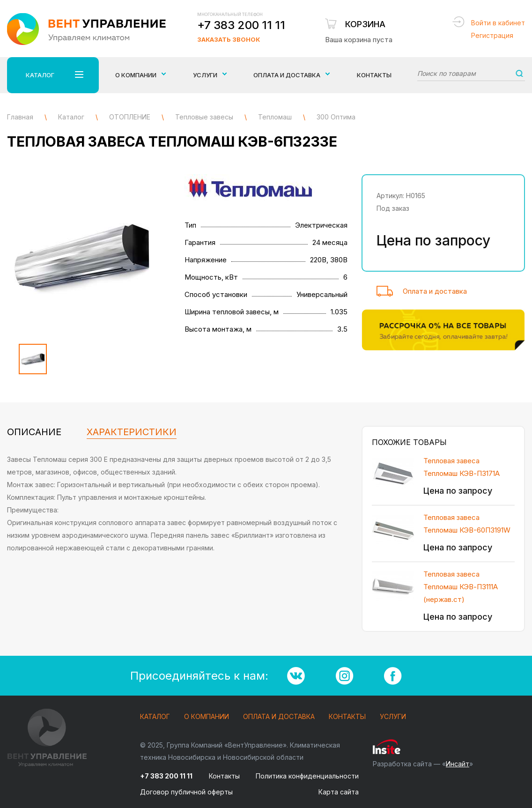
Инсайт (458, 764)
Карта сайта (339, 792)
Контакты (374, 75)
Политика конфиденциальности (307, 776)
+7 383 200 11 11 (241, 25)
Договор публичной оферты (186, 792)
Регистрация (492, 35)
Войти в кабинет (498, 23)
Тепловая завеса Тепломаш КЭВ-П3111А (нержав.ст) (461, 587)
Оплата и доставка (435, 291)
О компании (207, 717)
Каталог (155, 717)
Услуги (393, 717)
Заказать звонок (229, 39)
